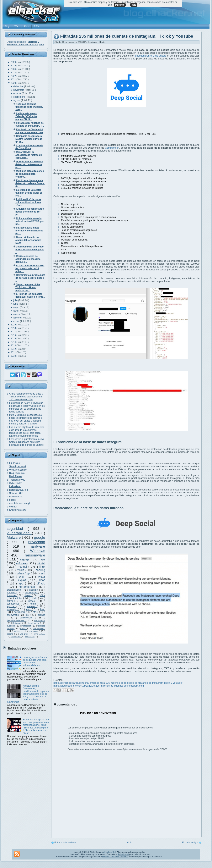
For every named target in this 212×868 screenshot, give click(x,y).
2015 (13, 339)
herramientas (28, 587)
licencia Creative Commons (115, 857)
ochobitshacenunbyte (20, 503)
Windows (38, 551)
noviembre (19, 90)
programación (14, 590)
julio (16, 300)
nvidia (21, 570)
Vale (134, 5)
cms (29, 609)
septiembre (20, 97)
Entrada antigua (190, 843)
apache (12, 606)
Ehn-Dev (24, 634)
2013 (13, 346)
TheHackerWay (17, 480)
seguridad (17, 529)
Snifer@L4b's (16, 493)
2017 (13, 332)
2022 (13, 76)
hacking (40, 570)
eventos (32, 606)
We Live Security (18, 470)
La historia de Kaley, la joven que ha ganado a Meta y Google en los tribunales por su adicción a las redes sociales (27, 407)
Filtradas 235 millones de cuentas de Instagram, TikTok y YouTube (127, 36)
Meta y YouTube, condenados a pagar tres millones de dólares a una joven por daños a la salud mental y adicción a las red (26, 419)
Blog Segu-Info (17, 473)
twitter (41, 577)
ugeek (12, 500)
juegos (32, 601)
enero (17, 321)
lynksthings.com (17, 510)
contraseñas (14, 604)
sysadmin (34, 590)
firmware (12, 595)
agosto (17, 100)
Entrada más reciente (65, 843)
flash (43, 609)
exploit (23, 580)
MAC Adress (40, 634)
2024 (13, 69)
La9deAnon (15, 486)
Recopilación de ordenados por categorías (26, 43)
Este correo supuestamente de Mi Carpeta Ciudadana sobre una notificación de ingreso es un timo (26, 442)
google (40, 537)
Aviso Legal (123, 854)
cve (43, 560)
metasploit (26, 626)
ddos (42, 580)
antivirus (12, 601)
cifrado (41, 583)
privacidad (37, 542)
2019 (13, 325)
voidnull (13, 507)
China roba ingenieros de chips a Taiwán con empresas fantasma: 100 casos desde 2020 (26, 397)
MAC (36, 612)
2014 (13, 342)
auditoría (11, 626)
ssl (28, 615)
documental (40, 620)
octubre (18, 93)
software (22, 563)
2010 (13, 356)
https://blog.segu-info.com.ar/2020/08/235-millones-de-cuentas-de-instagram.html (99, 686)
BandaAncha (16, 497)
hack (35, 598)
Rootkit (24, 628)
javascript (12, 609)
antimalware (16, 637)
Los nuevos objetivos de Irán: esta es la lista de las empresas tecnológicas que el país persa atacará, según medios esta (27, 431)
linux (42, 567)
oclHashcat (30, 637)
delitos (18, 631)
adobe (19, 598)
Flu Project (15, 463)
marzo (17, 314)
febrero (17, 318)
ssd (43, 573)
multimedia (20, 612)
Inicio (129, 843)
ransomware (35, 555)
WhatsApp (24, 573)
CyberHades (16, 483)
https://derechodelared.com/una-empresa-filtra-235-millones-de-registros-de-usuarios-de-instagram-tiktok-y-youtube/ (118, 683)
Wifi (22, 577)
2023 (13, 73)
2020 (13, 83)
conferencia (27, 618)
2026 (13, 62)
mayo (17, 307)
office (42, 595)
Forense (41, 615)
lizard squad (34, 623)
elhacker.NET (110, 852)
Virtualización (39, 628)
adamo (10, 634)
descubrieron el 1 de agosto (151, 56)
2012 (13, 349)
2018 (13, 328)
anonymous (13, 615)
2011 (13, 352)
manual (23, 567)
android (25, 560)
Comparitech (112, 148)
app (22, 583)
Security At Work (18, 466)
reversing (34, 631)
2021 (13, 80)
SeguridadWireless (16, 620)
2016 (13, 335)
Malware (14, 537)
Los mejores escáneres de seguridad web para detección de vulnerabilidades (35, 661)
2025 (13, 66)
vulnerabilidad (19, 533)
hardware (37, 546)
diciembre (19, 86)
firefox (28, 595)
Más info (120, 5)
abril (16, 311)
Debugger (17, 623)
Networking (32, 593)
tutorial (41, 563)
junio (16, 304)
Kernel (34, 604)
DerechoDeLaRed (19, 490)
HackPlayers (16, 476)
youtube (12, 593)
